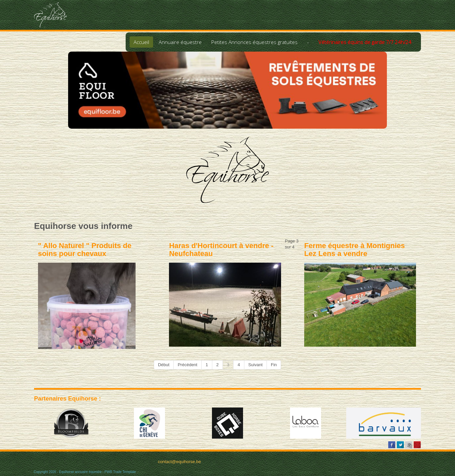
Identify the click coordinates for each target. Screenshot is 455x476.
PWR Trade (113, 472)
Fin (274, 365)
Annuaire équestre (180, 42)
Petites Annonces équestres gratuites (254, 42)
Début (164, 365)
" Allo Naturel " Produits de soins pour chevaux (85, 250)
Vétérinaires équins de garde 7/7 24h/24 (365, 42)
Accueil (141, 42)
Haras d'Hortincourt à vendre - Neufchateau (221, 250)
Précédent (187, 365)
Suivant (255, 365)
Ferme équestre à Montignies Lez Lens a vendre (354, 250)
